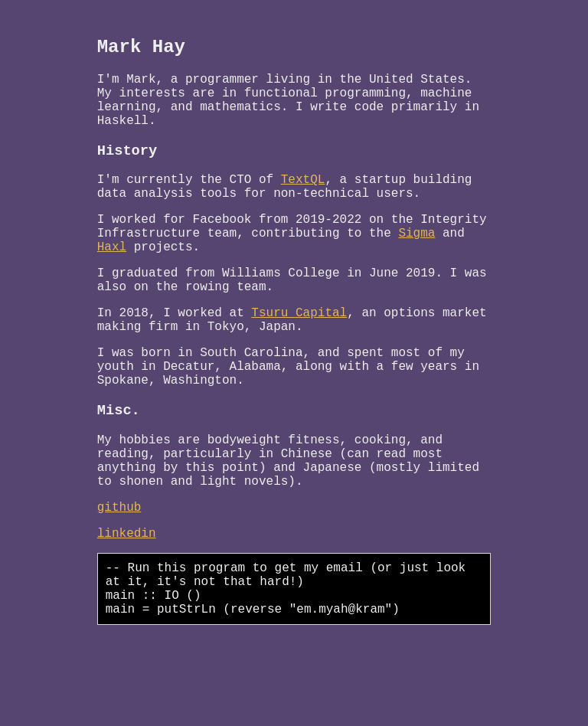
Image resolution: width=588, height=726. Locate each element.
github (119, 580)
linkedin (127, 609)
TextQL (303, 201)
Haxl (112, 280)
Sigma (416, 263)
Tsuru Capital (299, 355)
